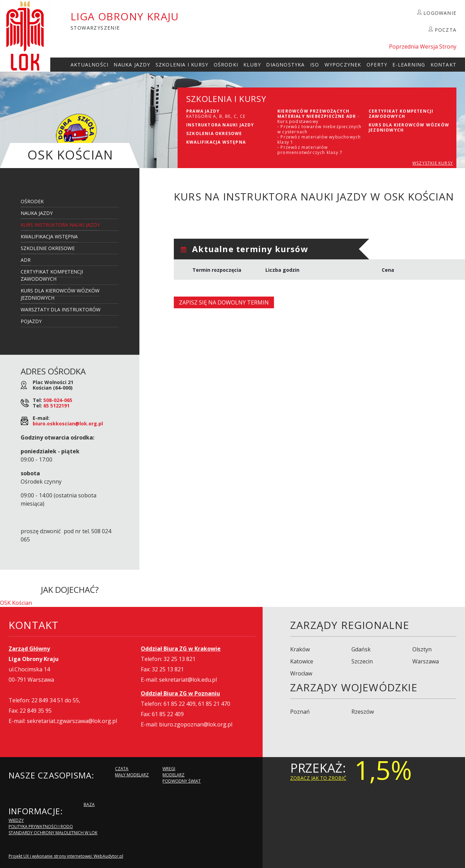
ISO (315, 65)
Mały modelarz (132, 775)
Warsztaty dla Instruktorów (61, 309)
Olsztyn (422, 649)
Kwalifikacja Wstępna (49, 236)
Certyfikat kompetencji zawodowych (52, 275)
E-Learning (409, 65)
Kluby (252, 65)
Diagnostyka (285, 65)
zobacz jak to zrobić (318, 778)
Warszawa (426, 661)
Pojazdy (31, 321)
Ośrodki (226, 65)
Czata (122, 769)
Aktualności (89, 65)
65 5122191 (56, 406)
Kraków (300, 649)
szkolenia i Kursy (182, 65)
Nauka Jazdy (132, 65)
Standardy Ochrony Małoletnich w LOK (53, 833)
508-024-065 (58, 400)
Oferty (377, 65)
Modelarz (173, 775)
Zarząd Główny (29, 649)
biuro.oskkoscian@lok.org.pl (68, 423)
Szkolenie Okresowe (48, 248)
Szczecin (362, 661)
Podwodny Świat (182, 781)
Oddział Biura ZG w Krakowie (181, 649)
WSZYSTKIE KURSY (433, 163)
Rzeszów (363, 712)
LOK (25, 36)
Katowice (302, 661)
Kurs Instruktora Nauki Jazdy (60, 225)
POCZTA (446, 30)
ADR (26, 260)
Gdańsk (361, 649)
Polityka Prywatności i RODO (41, 826)
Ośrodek (32, 201)
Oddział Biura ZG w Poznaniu (180, 693)
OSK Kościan (16, 603)
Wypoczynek (343, 65)
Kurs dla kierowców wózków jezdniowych (60, 294)
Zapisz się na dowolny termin (224, 302)
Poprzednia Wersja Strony (423, 46)
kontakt (443, 65)
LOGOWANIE (440, 13)
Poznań (300, 712)
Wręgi (169, 769)
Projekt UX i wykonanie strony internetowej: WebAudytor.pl (66, 856)
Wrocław (301, 673)
